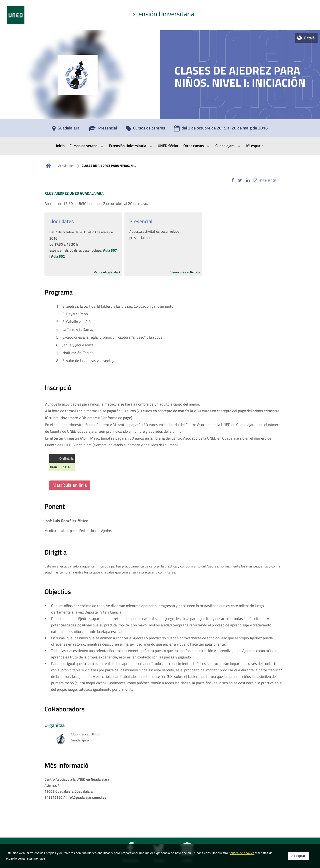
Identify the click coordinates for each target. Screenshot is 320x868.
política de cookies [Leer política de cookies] (242, 855)
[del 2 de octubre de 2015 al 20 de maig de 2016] (221, 129)
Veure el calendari (107, 272)
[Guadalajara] (66, 129)
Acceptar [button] (298, 858)
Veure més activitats (185, 272)
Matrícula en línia (70, 485)
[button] (233, 180)
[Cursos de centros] (146, 129)
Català (309, 38)
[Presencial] (103, 129)
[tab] (160, 15)
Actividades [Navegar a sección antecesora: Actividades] (66, 166)
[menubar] (160, 146)
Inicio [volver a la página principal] (48, 166)
